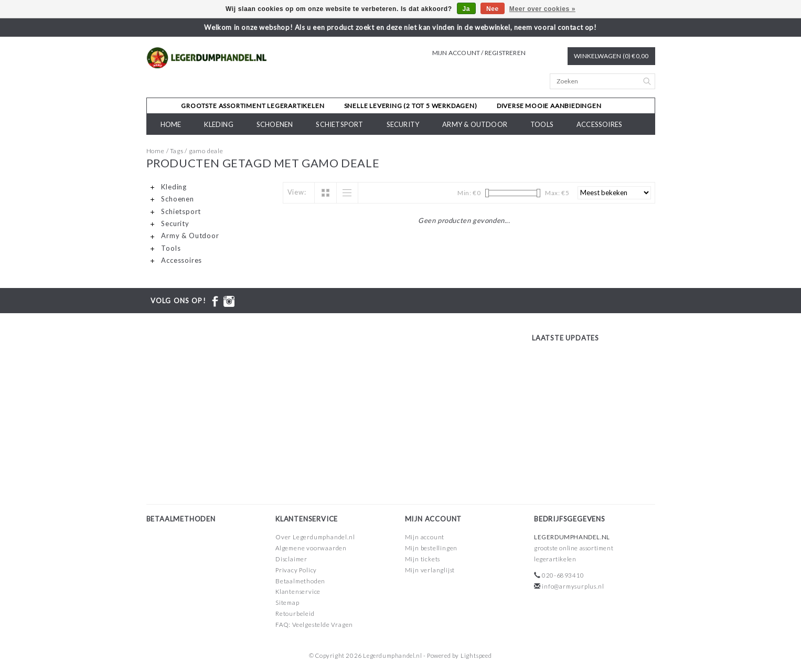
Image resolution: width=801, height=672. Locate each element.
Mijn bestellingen (431, 548)
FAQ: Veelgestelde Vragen (314, 625)
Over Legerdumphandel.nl (315, 537)
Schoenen (275, 124)
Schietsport (339, 124)
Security (403, 124)
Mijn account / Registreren (479, 53)
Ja (467, 9)
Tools (542, 124)
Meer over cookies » (542, 9)
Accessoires (599, 124)
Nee (493, 9)
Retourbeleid (295, 614)
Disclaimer (291, 559)
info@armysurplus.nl (573, 586)
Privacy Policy (296, 570)
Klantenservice (298, 591)
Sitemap (287, 602)
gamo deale (206, 151)
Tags (177, 151)
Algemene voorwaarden (311, 548)
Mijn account (425, 537)
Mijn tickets (423, 559)
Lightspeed (476, 655)
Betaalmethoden (300, 581)
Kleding (218, 124)
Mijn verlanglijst (430, 570)
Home (171, 124)
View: (297, 192)
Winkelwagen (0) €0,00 (611, 56)
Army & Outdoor (475, 124)
